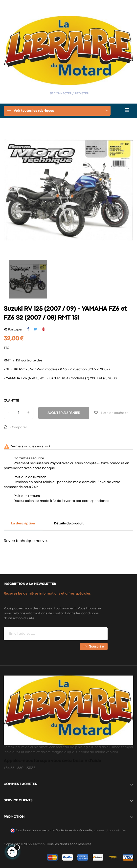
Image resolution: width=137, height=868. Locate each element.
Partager (28, 329)
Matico (39, 844)
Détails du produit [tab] (69, 523)
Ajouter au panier (64, 413)
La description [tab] (23, 523)
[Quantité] (19, 413)
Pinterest (44, 329)
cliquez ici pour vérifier (110, 830)
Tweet (35, 329)
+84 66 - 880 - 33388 (20, 768)
